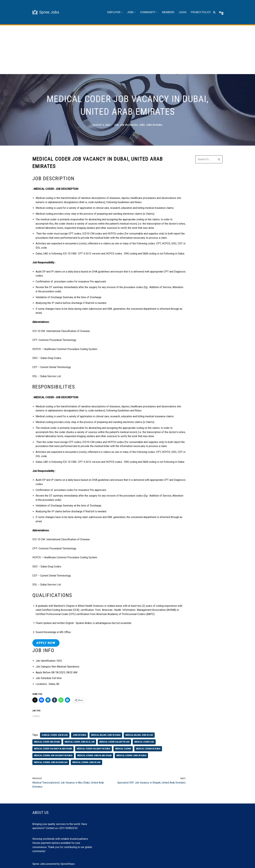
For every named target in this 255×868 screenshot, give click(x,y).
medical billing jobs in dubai (106, 735)
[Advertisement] (127, 50)
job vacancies (129, 125)
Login (183, 12)
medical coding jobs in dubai (131, 756)
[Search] (214, 12)
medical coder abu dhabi (47, 742)
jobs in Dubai (154, 125)
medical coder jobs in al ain (80, 742)
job (116, 125)
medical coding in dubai (148, 749)
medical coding (123, 749)
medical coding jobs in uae (86, 762)
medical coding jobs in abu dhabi (94, 756)
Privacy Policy (201, 12)
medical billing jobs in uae (139, 735)
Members (168, 12)
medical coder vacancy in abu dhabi (53, 749)
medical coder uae (144, 742)
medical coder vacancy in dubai (94, 749)
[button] (122, 12)
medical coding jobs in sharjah (51, 762)
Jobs (142, 125)
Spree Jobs (39, 864)
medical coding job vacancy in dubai (53, 756)
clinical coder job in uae (55, 735)
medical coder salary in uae (114, 742)
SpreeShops (68, 864)
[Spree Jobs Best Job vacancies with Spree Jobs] (46, 12)
